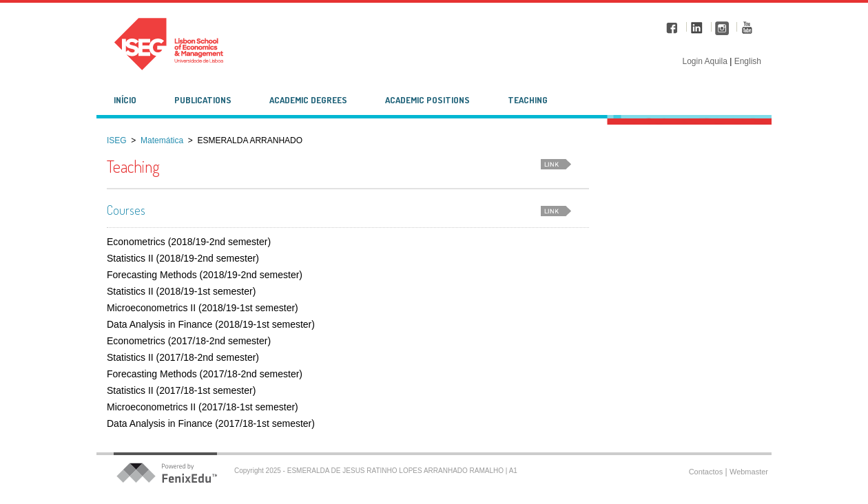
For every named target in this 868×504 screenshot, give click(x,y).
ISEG (117, 140)
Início (125, 100)
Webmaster (749, 472)
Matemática (162, 140)
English (748, 61)
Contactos (706, 472)
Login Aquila (706, 61)
